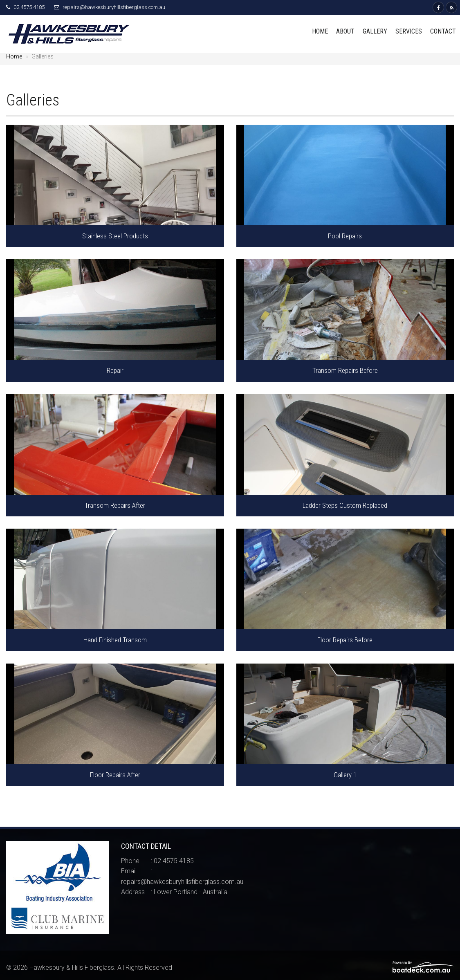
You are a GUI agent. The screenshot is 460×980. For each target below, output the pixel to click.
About (345, 31)
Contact (443, 31)
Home (320, 31)
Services (409, 31)
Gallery (375, 31)
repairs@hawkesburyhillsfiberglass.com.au (114, 7)
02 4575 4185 (29, 7)
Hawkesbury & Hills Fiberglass (72, 968)
